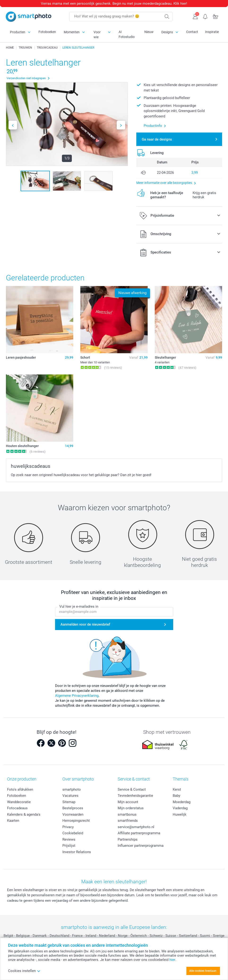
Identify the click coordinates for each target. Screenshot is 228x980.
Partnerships (128, 839)
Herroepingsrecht (76, 821)
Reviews (69, 839)
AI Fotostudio (127, 34)
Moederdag (182, 802)
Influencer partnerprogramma (141, 846)
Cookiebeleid (73, 833)
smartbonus (127, 814)
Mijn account (128, 802)
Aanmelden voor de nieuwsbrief (85, 624)
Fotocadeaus (17, 808)
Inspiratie (212, 32)
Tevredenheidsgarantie (135, 796)
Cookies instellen (24, 971)
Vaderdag (180, 808)
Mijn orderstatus (131, 808)
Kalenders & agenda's (24, 814)
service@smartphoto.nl (136, 827)
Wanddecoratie (19, 802)
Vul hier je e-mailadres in (79, 606)
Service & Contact (132, 789)
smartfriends (128, 821)
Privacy (68, 827)
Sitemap (69, 802)
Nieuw (149, 32)
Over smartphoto (78, 779)
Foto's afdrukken (20, 789)
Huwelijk (180, 814)
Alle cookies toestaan (203, 971)
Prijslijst (69, 846)
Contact (192, 32)
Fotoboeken (47, 32)
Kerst (177, 789)
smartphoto (72, 789)
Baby (176, 796)
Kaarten (13, 821)
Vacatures (70, 796)
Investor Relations (77, 852)
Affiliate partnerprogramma (139, 833)
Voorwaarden (73, 814)
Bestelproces (73, 808)
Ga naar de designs (157, 139)
